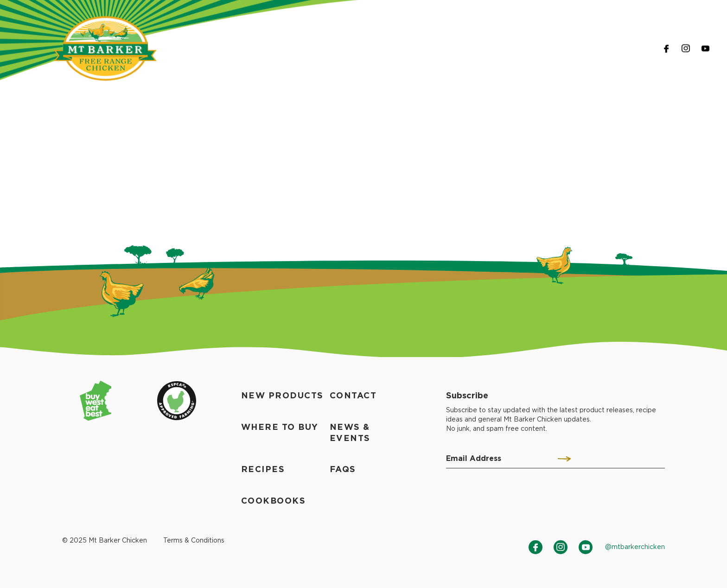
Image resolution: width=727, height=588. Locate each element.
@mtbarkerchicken (635, 546)
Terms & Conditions (194, 540)
